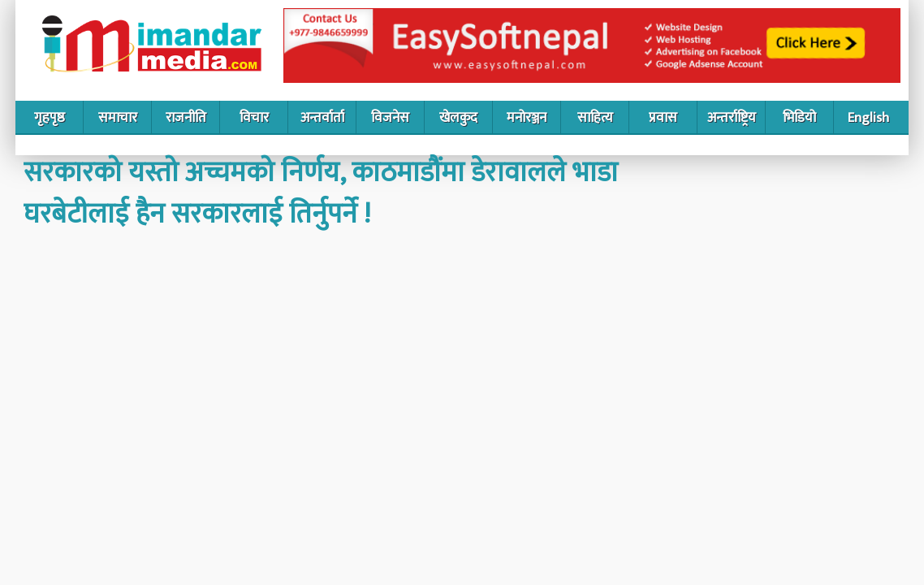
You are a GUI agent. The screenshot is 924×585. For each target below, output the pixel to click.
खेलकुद (458, 118)
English (868, 118)
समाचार (118, 118)
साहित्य (595, 118)
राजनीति (186, 118)
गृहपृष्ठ (50, 118)
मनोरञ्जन (527, 118)
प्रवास (663, 118)
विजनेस (390, 118)
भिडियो (799, 118)
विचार (254, 118)
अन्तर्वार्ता (322, 118)
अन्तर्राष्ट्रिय (732, 118)
